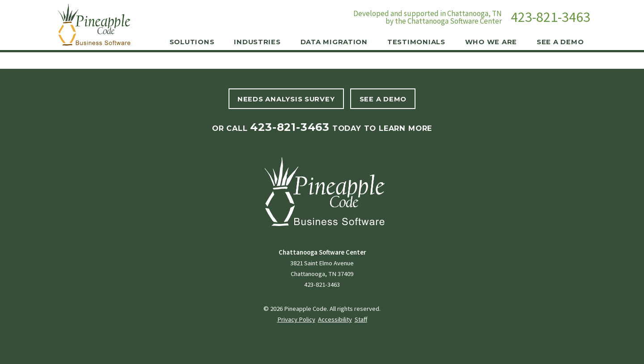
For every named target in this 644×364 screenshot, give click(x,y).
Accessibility (335, 319)
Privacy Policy (296, 319)
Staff (361, 319)
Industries (257, 42)
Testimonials (416, 42)
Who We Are (491, 42)
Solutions (192, 42)
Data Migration (334, 42)
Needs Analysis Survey (286, 99)
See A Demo (383, 99)
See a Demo (560, 42)
